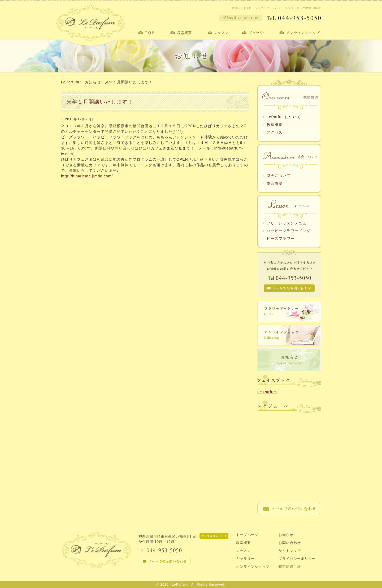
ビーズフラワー (281, 238)
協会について (279, 176)
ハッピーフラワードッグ (288, 231)
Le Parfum (267, 392)
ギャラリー (245, 559)
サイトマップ (290, 551)
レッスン (244, 551)
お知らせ (93, 82)
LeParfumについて (284, 117)
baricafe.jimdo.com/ (94, 176)
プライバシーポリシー (297, 559)
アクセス (275, 132)
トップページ (247, 535)
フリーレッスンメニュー (288, 223)
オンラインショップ (253, 567)
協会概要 (275, 183)
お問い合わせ (290, 543)
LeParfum (70, 82)
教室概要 (275, 125)
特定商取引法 (290, 567)
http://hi (68, 176)
